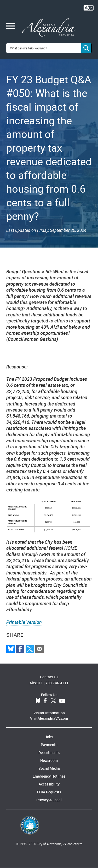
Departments (49, 753)
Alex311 (36, 683)
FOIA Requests (49, 792)
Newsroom (49, 760)
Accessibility (49, 784)
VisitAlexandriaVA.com (49, 718)
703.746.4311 (57, 683)
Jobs (49, 737)
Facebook (45, 701)
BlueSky (38, 701)
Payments (49, 745)
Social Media (49, 768)
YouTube (62, 701)
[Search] (87, 48)
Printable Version (24, 622)
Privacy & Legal (49, 800)
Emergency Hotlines (49, 776)
